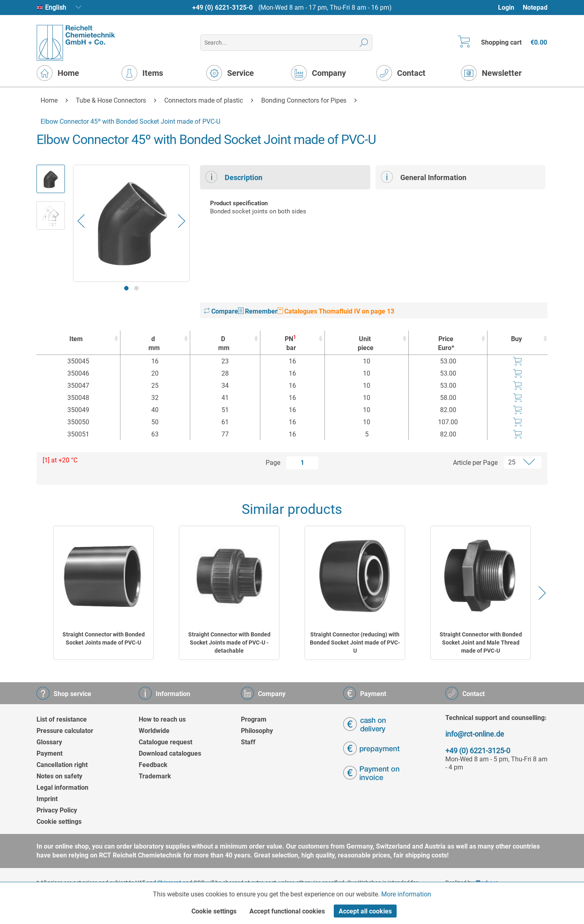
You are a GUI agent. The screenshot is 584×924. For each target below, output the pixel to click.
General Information (424, 177)
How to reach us (162, 719)
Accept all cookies (365, 911)
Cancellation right (62, 765)
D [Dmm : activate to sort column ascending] (223, 344)
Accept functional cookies (287, 911)
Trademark (155, 776)
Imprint (47, 799)
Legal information (62, 788)
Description (234, 177)
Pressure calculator (65, 731)
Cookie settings (59, 822)
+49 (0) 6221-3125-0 (222, 8)
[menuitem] (510, 8)
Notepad (535, 8)
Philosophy (257, 731)
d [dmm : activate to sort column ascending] (153, 344)
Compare (221, 311)
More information (406, 894)
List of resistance (62, 719)
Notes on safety (59, 776)
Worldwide (154, 731)
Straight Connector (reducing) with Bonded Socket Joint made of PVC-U (355, 643)
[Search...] (286, 43)
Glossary (49, 742)
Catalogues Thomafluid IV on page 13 (336, 311)
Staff (248, 742)
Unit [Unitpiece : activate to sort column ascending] (365, 344)
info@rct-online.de (475, 734)
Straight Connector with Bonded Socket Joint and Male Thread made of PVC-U (481, 643)
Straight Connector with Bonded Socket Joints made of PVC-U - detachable (229, 643)
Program (254, 719)
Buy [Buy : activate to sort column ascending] (516, 339)
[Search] (364, 43)
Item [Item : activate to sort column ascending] (76, 339)
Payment (49, 753)
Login (506, 8)
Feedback (153, 765)
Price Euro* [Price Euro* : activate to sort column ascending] (446, 343)
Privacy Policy (57, 810)
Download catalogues (170, 753)
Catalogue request (165, 742)
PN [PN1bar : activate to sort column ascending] (290, 343)
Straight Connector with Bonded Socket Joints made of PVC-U (104, 638)
